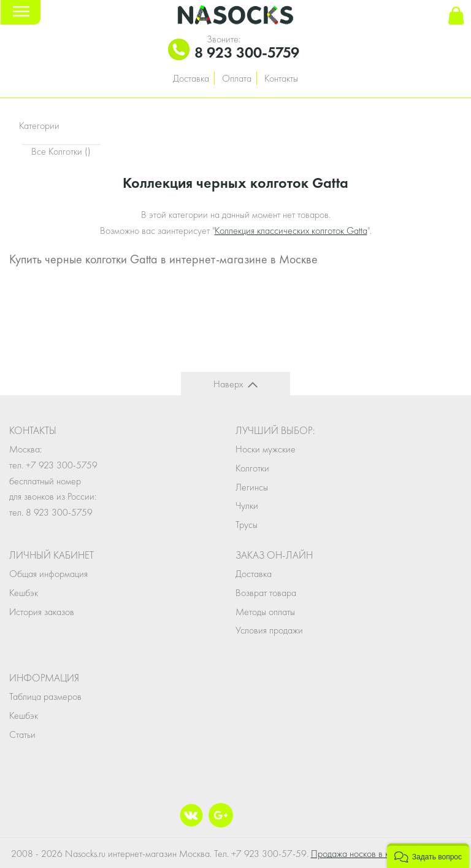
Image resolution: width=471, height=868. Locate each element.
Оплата (237, 78)
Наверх (228, 384)
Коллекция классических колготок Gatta (291, 231)
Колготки (252, 468)
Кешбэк (24, 593)
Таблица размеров (45, 696)
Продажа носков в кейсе (359, 854)
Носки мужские (266, 449)
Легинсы (252, 487)
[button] (428, 856)
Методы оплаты (265, 612)
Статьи (22, 734)
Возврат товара (266, 593)
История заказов (42, 612)
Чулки (247, 506)
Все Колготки (61, 151)
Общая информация (48, 574)
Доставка (191, 78)
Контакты (281, 78)
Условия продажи (269, 630)
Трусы (247, 525)
